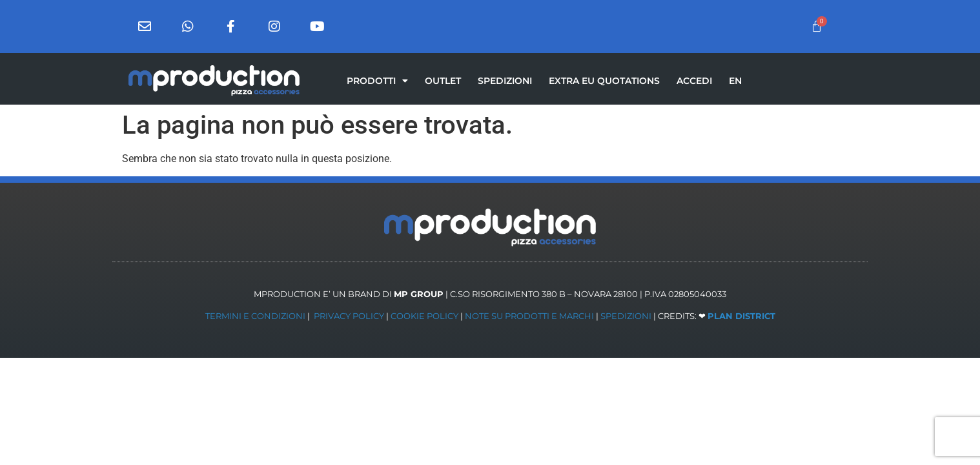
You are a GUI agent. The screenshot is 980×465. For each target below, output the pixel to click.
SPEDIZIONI (505, 81)
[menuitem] (735, 81)
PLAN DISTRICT (741, 316)
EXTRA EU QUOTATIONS (604, 81)
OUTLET (443, 81)
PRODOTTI (377, 81)
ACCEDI (694, 81)
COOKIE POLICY (424, 316)
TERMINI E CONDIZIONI (255, 316)
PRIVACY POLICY (349, 316)
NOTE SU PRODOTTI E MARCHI (529, 316)
